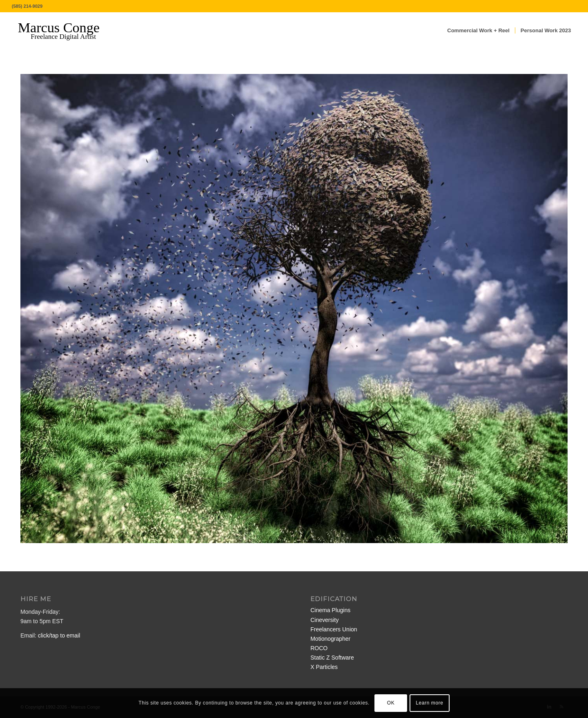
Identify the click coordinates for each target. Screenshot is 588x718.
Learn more (429, 703)
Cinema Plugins (330, 610)
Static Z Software (332, 658)
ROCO (319, 648)
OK (391, 703)
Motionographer (330, 639)
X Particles (324, 667)
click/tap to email (59, 635)
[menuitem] (478, 31)
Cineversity (324, 620)
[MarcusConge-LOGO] (65, 31)
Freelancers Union (334, 629)
